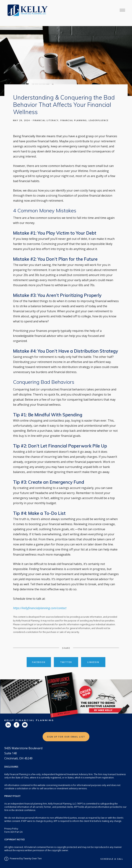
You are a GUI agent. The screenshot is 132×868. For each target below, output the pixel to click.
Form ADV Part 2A (14, 832)
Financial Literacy (46, 120)
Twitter (66, 662)
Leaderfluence (99, 120)
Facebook (39, 662)
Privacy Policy (11, 829)
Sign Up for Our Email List (66, 737)
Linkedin (93, 662)
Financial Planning (74, 120)
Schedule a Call (112, 859)
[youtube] (25, 725)
